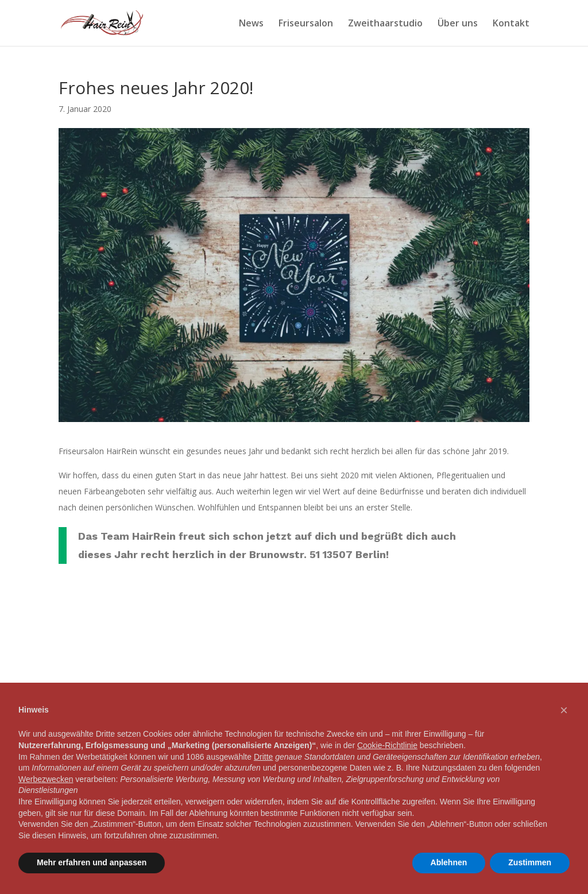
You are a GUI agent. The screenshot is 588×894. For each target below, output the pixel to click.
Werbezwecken (46, 779)
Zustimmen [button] (530, 862)
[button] (564, 710)
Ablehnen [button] (449, 862)
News (251, 24)
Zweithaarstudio (385, 24)
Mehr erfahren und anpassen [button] (92, 862)
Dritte (263, 757)
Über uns (458, 24)
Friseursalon (306, 24)
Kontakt (511, 24)
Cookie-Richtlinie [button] (387, 745)
